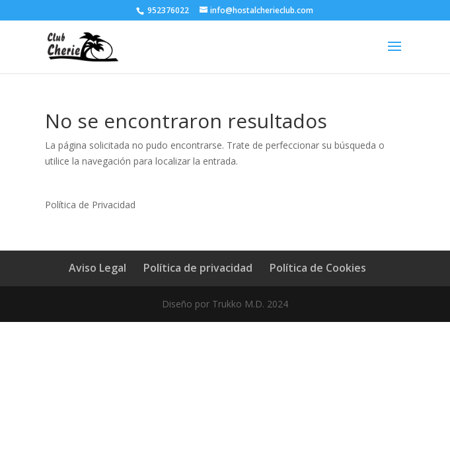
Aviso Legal (97, 268)
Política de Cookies (318, 268)
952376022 (167, 10)
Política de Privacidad (90, 205)
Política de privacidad (198, 268)
